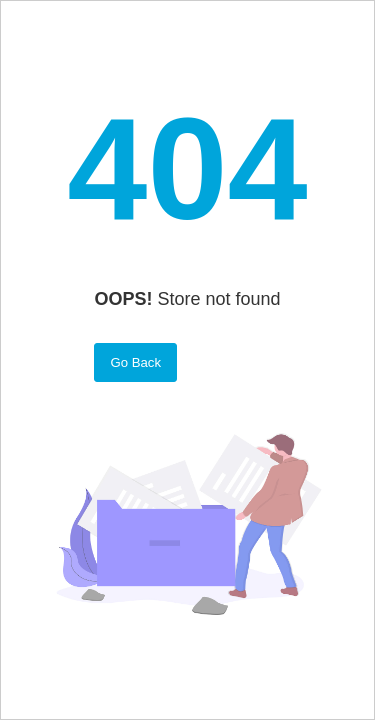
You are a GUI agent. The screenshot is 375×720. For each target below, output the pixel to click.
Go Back (135, 362)
